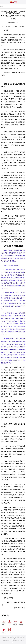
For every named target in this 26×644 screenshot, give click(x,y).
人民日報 (4, 622)
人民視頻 (4, 630)
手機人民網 (15, 622)
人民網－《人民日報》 (19, 26)
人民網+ (10, 622)
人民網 (2, 6)
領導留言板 (21, 622)
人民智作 (10, 630)
